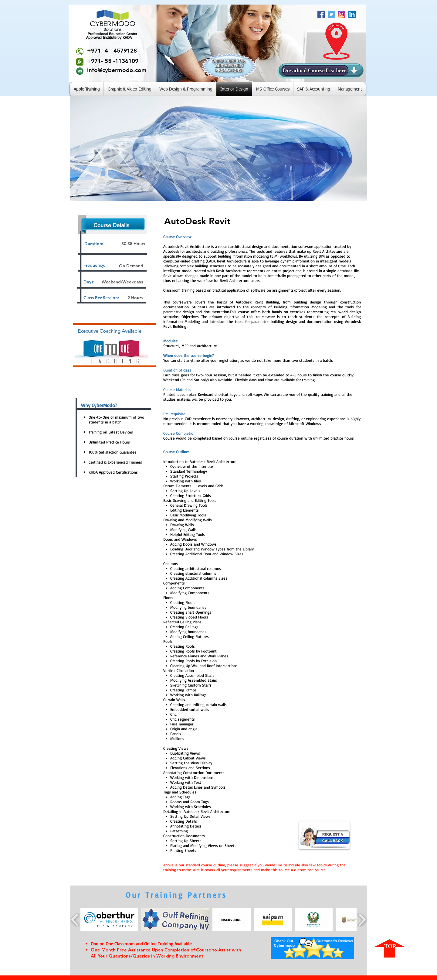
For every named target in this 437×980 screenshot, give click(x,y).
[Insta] (342, 14)
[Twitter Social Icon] (331, 14)
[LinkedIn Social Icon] (352, 14)
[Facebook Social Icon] (321, 14)
